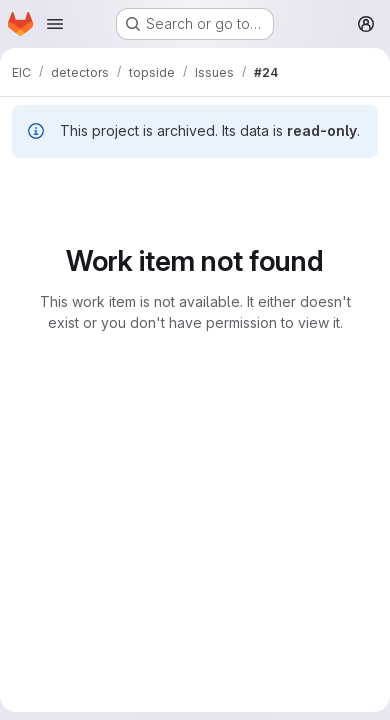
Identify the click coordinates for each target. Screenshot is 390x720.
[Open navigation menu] (55, 24)
